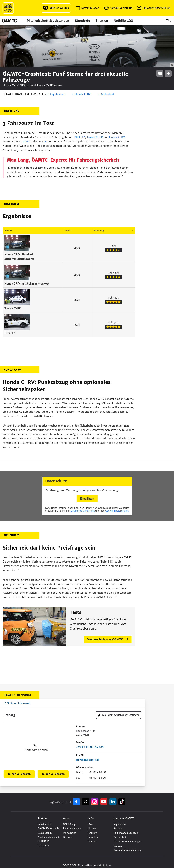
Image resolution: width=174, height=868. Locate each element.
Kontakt (92, 841)
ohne (26, 141)
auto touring (44, 824)
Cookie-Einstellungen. (117, 511)
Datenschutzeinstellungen (127, 841)
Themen (102, 21)
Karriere (93, 833)
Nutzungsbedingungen (126, 833)
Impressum (120, 824)
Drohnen (68, 837)
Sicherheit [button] (11, 535)
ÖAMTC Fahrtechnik (48, 828)
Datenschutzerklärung (83, 511)
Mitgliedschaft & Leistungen (48, 21)
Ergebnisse (57, 94)
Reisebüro (43, 845)
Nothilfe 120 (123, 21)
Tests (75, 612)
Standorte (82, 21)
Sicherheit (108, 94)
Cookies (118, 846)
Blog (91, 824)
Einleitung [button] (11, 111)
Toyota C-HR (95, 137)
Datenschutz (120, 837)
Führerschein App (73, 828)
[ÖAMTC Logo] (8, 8)
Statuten (118, 828)
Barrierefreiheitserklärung (127, 850)
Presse (92, 828)
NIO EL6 (80, 137)
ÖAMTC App (69, 824)
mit (46, 141)
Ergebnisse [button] (12, 204)
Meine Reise (70, 833)
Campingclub (45, 833)
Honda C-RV (83, 94)
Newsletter (94, 837)
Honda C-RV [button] (12, 370)
